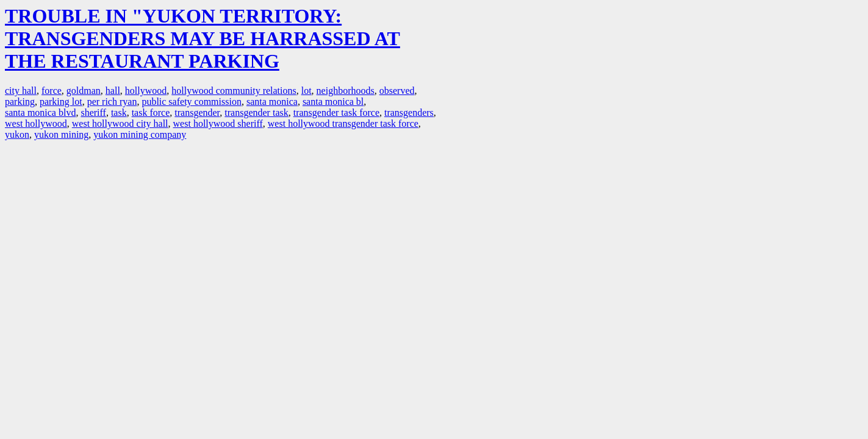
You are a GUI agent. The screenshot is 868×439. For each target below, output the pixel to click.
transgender (197, 112)
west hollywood (36, 123)
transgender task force (336, 112)
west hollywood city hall (120, 123)
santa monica (272, 102)
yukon (17, 134)
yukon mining (61, 134)
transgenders (409, 112)
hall (113, 91)
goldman (84, 91)
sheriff (93, 112)
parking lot (61, 102)
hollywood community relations (234, 91)
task (119, 112)
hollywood (146, 91)
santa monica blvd (40, 112)
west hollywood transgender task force (343, 123)
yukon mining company (140, 134)
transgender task (256, 112)
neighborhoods (346, 91)
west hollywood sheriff (218, 123)
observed (397, 91)
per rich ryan (112, 102)
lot (307, 91)
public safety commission (192, 102)
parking (20, 102)
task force (151, 112)
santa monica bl (333, 102)
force (52, 91)
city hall (21, 91)
